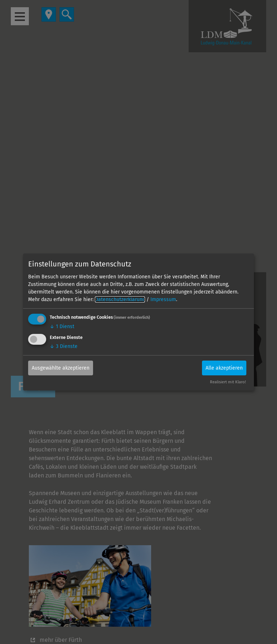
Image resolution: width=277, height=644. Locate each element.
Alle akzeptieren (224, 368)
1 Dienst (62, 327)
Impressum (163, 299)
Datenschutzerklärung (120, 299)
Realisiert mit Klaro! (228, 382)
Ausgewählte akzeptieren (61, 368)
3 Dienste (64, 346)
